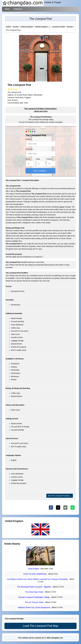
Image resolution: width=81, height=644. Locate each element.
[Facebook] (51, 508)
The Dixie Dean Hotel (34, 592)
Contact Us (18, 9)
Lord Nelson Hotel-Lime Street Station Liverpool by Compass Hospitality (38, 579)
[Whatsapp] (73, 508)
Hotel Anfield (34, 569)
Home (7, 9)
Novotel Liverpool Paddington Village (34, 597)
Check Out (29, 149)
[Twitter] (58, 508)
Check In (28, 139)
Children (49, 159)
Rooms (28, 159)
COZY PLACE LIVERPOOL (35, 574)
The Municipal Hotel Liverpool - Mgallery (34, 587)
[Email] (65, 508)
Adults (38, 159)
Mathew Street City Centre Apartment (34, 607)
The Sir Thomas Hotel (34, 602)
